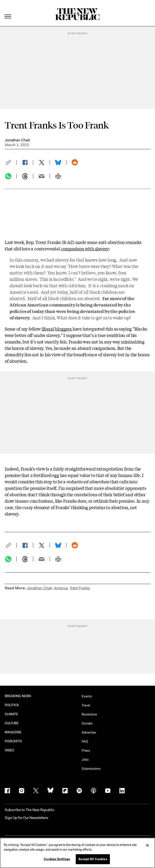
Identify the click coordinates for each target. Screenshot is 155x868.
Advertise (89, 732)
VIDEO (9, 750)
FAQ (85, 741)
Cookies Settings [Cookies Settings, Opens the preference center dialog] (57, 859)
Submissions (91, 769)
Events (87, 696)
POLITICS (12, 705)
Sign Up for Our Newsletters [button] (26, 818)
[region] (77, 853)
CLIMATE (12, 714)
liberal (48, 329)
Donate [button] (87, 723)
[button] (11, 162)
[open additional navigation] (8, 11)
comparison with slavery (85, 248)
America (61, 588)
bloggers (64, 329)
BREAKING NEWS (18, 696)
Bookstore (89, 714)
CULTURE (12, 723)
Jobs (85, 759)
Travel (86, 705)
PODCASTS (13, 741)
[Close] (147, 845)
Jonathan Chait (17, 140)
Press (86, 750)
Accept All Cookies (93, 859)
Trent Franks (80, 588)
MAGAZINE (13, 732)
